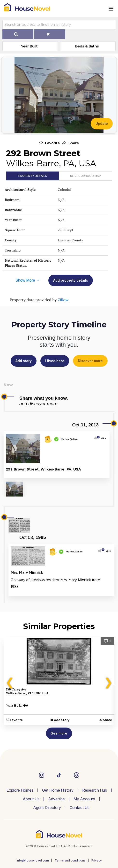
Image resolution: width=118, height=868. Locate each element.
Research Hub (95, 790)
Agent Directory (47, 808)
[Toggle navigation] (111, 9)
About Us (31, 799)
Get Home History (58, 790)
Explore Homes (20, 790)
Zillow (63, 300)
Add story (24, 361)
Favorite (52, 143)
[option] (59, 681)
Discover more (90, 361)
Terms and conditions (70, 860)
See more (59, 733)
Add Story (62, 720)
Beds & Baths (87, 46)
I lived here (55, 361)
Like (102, 438)
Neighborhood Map (85, 176)
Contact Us (80, 808)
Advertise (56, 799)
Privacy (97, 860)
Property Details (33, 176)
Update (102, 123)
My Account (84, 799)
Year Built (29, 46)
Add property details (71, 280)
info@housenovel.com (33, 860)
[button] (70, 143)
